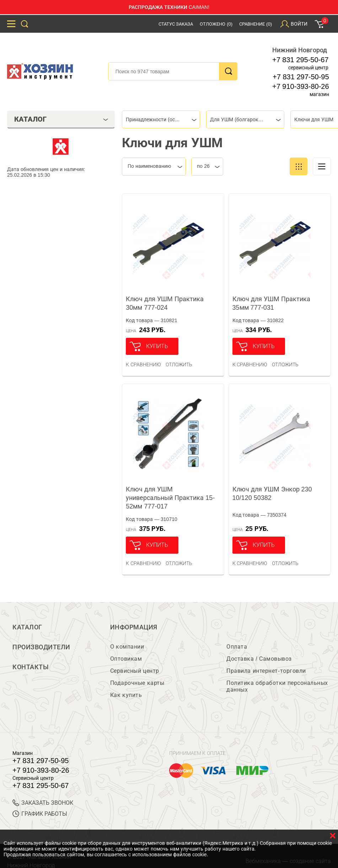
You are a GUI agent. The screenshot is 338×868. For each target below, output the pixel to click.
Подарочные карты (137, 683)
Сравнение (256, 24)
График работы (40, 814)
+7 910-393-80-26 (301, 86)
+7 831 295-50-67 (300, 60)
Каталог (27, 627)
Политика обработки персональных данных (277, 686)
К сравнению (143, 364)
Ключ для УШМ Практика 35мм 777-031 (271, 303)
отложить (179, 364)
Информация (134, 627)
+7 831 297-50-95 (301, 77)
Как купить (126, 695)
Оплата (237, 647)
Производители (41, 647)
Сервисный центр (135, 671)
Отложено (216, 24)
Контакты (31, 667)
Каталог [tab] (61, 119)
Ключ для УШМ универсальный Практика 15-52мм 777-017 (170, 498)
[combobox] (161, 119)
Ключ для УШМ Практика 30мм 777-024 (165, 303)
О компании (127, 647)
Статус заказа (176, 24)
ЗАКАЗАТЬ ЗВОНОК (43, 803)
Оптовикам (126, 659)
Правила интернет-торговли (266, 671)
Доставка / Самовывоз (259, 659)
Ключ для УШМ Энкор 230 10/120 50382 (272, 494)
